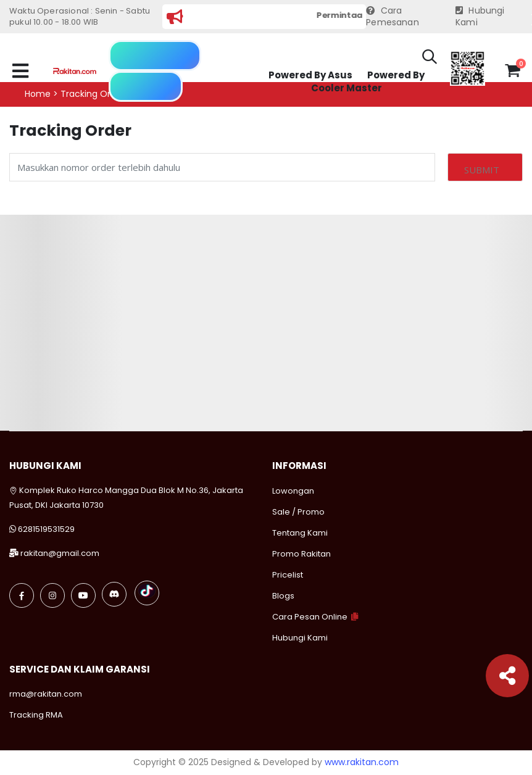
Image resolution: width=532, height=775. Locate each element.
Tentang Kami (300, 533)
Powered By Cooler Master (368, 82)
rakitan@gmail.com (60, 553)
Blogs (283, 596)
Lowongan (293, 491)
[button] (430, 59)
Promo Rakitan (301, 554)
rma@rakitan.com (46, 694)
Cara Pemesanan (393, 17)
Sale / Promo (298, 512)
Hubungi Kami (480, 17)
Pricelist (288, 575)
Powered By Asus (310, 75)
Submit (482, 170)
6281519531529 (46, 529)
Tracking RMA (36, 715)
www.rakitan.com (362, 762)
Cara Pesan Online (310, 617)
